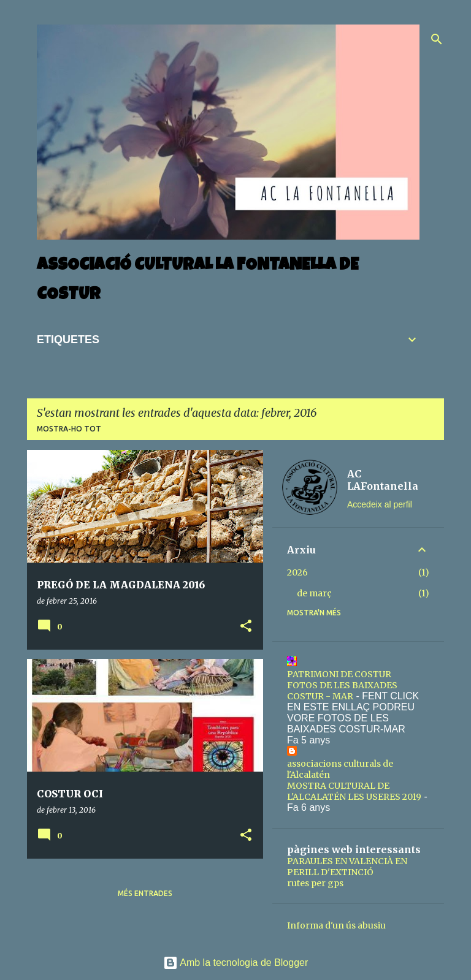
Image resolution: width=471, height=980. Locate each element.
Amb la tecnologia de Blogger (236, 963)
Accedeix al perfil (380, 504)
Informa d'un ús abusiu (336, 925)
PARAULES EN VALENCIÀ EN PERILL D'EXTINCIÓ (347, 867)
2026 (297, 572)
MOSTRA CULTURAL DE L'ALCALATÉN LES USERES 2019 (354, 791)
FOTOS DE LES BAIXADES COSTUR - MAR (342, 691)
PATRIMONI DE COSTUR (339, 674)
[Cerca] (437, 39)
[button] (246, 627)
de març (314, 593)
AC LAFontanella (383, 480)
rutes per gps (315, 883)
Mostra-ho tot (69, 429)
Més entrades (145, 893)
